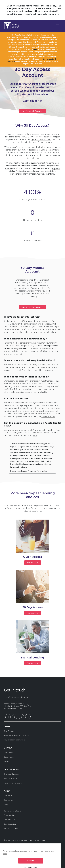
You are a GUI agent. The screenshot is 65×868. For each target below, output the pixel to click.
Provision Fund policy (37, 471)
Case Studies (9, 757)
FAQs (6, 761)
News (6, 804)
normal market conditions (18, 343)
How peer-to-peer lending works (17, 735)
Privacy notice (10, 815)
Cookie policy (9, 819)
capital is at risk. (48, 416)
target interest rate (33, 324)
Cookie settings (10, 824)
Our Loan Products (12, 774)
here (35, 49)
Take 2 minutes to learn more (44, 14)
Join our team (10, 800)
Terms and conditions (13, 811)
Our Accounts (10, 731)
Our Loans (8, 753)
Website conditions (12, 828)
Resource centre (11, 778)
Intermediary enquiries (13, 783)
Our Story (8, 795)
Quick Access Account (41, 139)
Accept (31, 864)
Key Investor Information (14, 740)
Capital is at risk (32, 101)
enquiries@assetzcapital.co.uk (16, 697)
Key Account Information (32, 111)
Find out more (33, 562)
